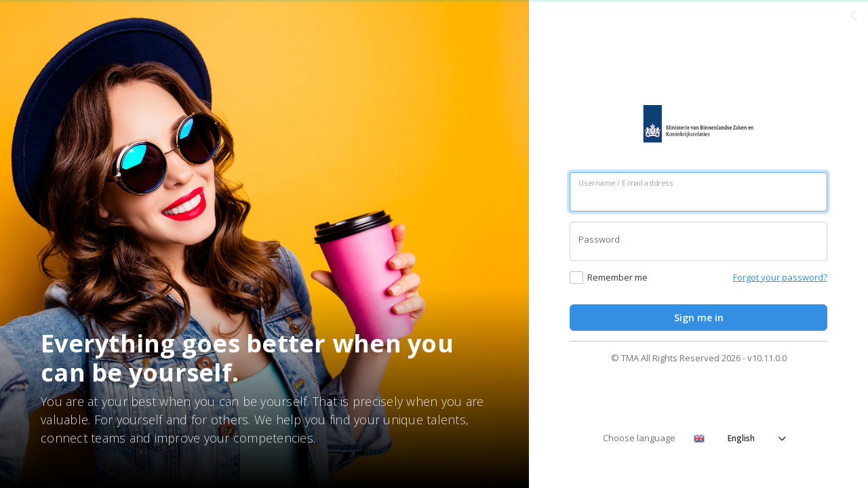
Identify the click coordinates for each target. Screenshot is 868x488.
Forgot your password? (780, 277)
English (740, 438)
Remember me (617, 277)
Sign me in (699, 318)
